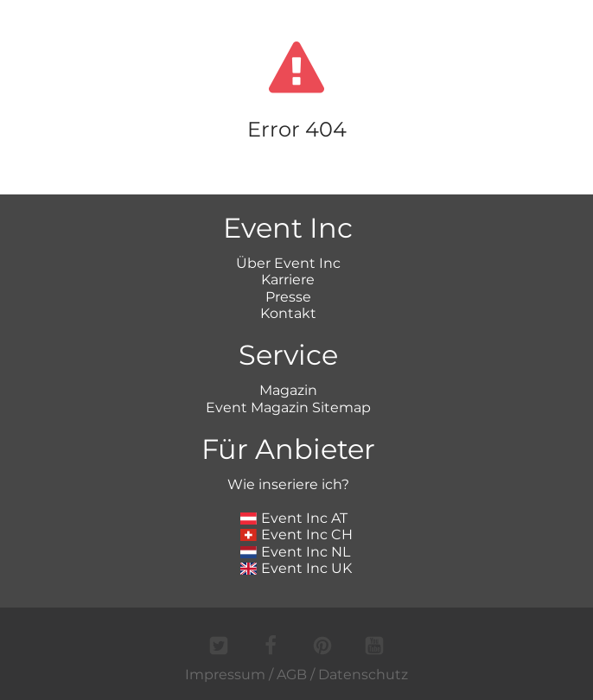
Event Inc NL (295, 552)
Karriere (288, 280)
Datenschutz (363, 675)
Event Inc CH (296, 535)
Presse (288, 297)
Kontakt (288, 313)
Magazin (288, 390)
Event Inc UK (296, 568)
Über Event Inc (288, 263)
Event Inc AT (294, 518)
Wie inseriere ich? (288, 484)
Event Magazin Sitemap (288, 407)
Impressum (225, 675)
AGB (292, 675)
